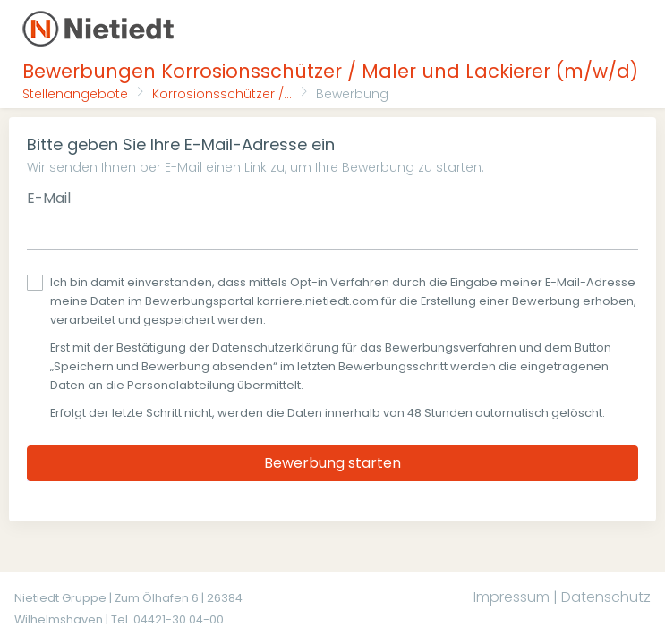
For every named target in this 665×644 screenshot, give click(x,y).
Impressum (512, 597)
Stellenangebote (75, 94)
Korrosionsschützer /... (222, 94)
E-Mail (49, 198)
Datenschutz (606, 597)
